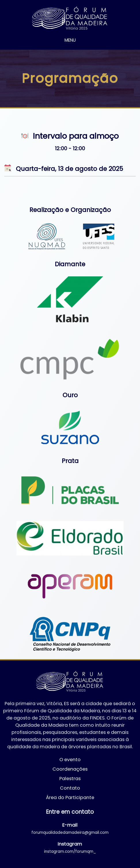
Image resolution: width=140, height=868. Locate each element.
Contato (70, 788)
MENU (70, 40)
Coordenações (70, 769)
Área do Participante (70, 797)
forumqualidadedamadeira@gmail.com (70, 833)
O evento (70, 760)
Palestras (70, 779)
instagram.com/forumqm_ (70, 851)
